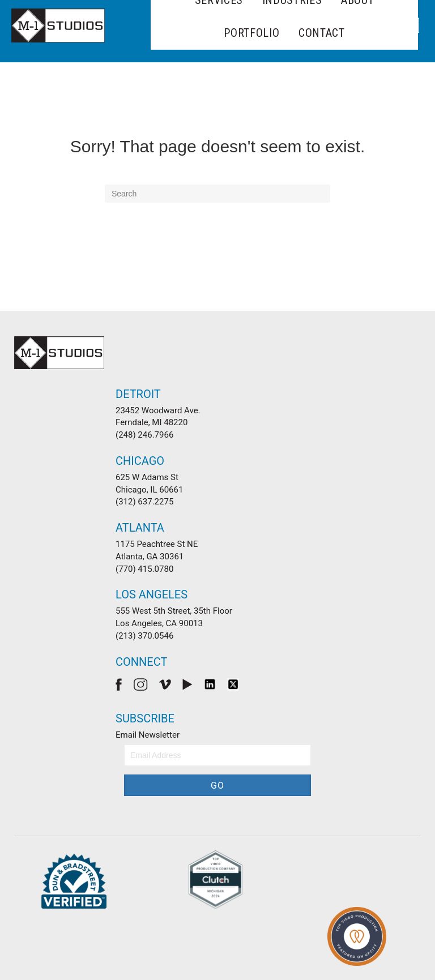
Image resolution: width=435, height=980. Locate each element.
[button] (217, 785)
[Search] (217, 194)
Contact (322, 33)
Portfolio (251, 33)
